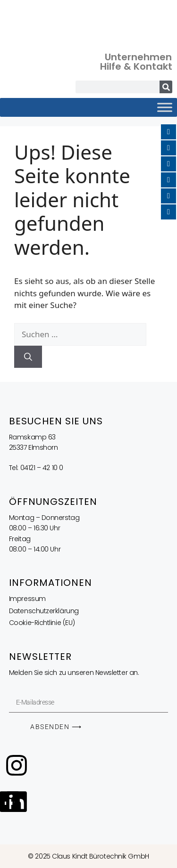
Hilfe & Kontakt (136, 66)
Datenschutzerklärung (44, 611)
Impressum (27, 599)
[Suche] (166, 87)
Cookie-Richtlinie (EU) (42, 623)
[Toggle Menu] (165, 107)
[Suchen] (28, 357)
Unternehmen (138, 57)
